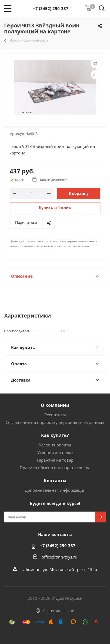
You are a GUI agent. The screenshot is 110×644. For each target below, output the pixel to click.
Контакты (55, 481)
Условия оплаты (55, 445)
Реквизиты (55, 415)
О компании (55, 405)
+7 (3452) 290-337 (51, 8)
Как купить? (55, 435)
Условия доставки (55, 452)
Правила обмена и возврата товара (55, 468)
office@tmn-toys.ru (59, 557)
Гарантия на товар (55, 460)
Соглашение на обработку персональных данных (55, 422)
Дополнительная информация (55, 490)
